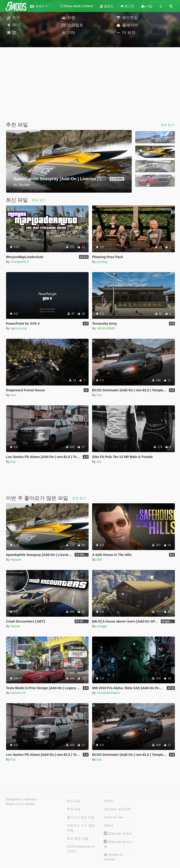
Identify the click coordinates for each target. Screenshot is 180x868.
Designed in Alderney (21, 799)
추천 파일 (74, 809)
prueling (102, 262)
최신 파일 (74, 801)
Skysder (16, 560)
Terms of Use (113, 817)
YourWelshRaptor (108, 693)
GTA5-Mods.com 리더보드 (81, 849)
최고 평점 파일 (78, 838)
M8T (100, 560)
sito (99, 462)
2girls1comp (19, 328)
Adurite (15, 626)
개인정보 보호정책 (117, 809)
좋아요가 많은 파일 (81, 817)
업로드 (107, 6)
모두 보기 (168, 125)
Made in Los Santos (20, 804)
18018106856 (106, 328)
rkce (13, 395)
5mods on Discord (113, 857)
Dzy (99, 395)
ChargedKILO (20, 262)
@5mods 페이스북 (118, 844)
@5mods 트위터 (118, 834)
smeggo (102, 626)
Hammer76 (18, 693)
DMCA (109, 825)
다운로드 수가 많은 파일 (81, 828)
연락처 (109, 801)
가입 (147, 6)
